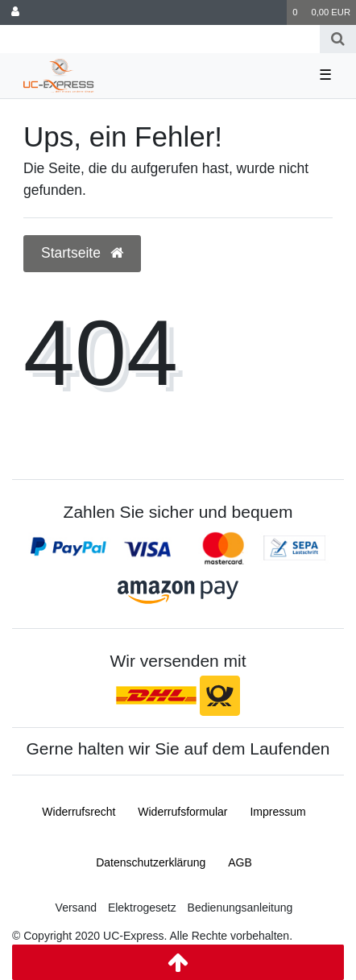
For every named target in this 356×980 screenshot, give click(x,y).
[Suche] (338, 39)
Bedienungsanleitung (240, 908)
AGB (240, 862)
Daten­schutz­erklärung (151, 862)
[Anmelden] (15, 12)
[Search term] (160, 39)
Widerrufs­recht (79, 812)
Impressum (277, 812)
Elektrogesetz (142, 908)
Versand (76, 908)
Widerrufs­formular (182, 812)
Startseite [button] (82, 253)
